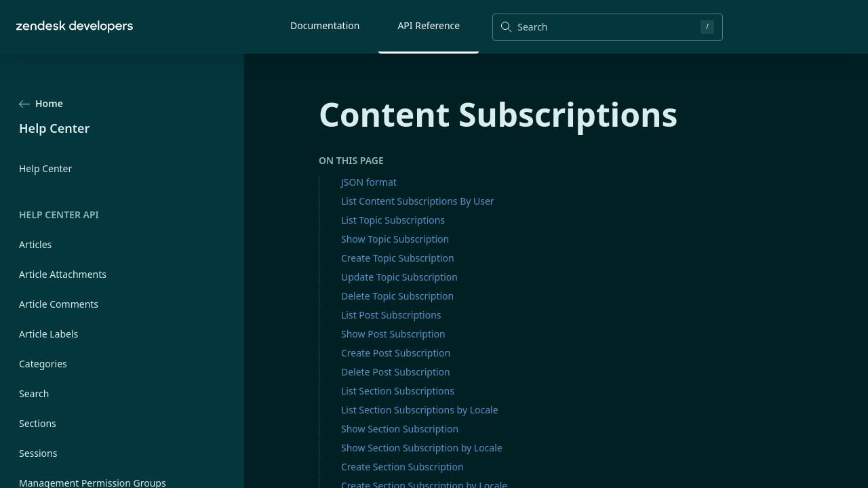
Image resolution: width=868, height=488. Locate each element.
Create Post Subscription (396, 353)
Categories (43, 364)
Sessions (38, 453)
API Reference (429, 25)
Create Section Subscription (402, 467)
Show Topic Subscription (395, 239)
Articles (35, 244)
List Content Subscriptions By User (418, 201)
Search (34, 393)
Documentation (325, 25)
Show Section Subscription (400, 429)
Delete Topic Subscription (397, 296)
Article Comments (59, 304)
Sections (38, 423)
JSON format (369, 182)
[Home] (75, 27)
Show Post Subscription (393, 334)
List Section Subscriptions (398, 391)
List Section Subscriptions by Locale (420, 410)
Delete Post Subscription (396, 372)
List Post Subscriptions (391, 315)
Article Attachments (63, 274)
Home (41, 103)
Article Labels (48, 334)
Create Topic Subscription (398, 258)
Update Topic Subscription (399, 277)
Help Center (45, 168)
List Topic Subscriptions (393, 220)
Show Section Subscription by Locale (422, 448)
